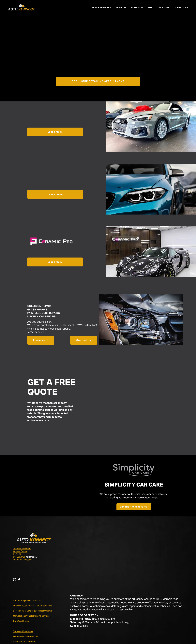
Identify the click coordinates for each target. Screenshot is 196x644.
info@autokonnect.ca (23, 560)
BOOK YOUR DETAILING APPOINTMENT (98, 81)
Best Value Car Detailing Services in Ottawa (33, 611)
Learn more (55, 132)
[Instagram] (15, 580)
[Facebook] (19, 580)
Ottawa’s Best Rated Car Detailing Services (32, 606)
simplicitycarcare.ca (134, 507)
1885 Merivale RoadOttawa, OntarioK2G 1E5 (22, 551)
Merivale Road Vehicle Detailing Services (31, 616)
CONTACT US (181, 8)
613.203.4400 (19, 557)
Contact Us (84, 340)
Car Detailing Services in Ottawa (28, 601)
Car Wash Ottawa (21, 621)
